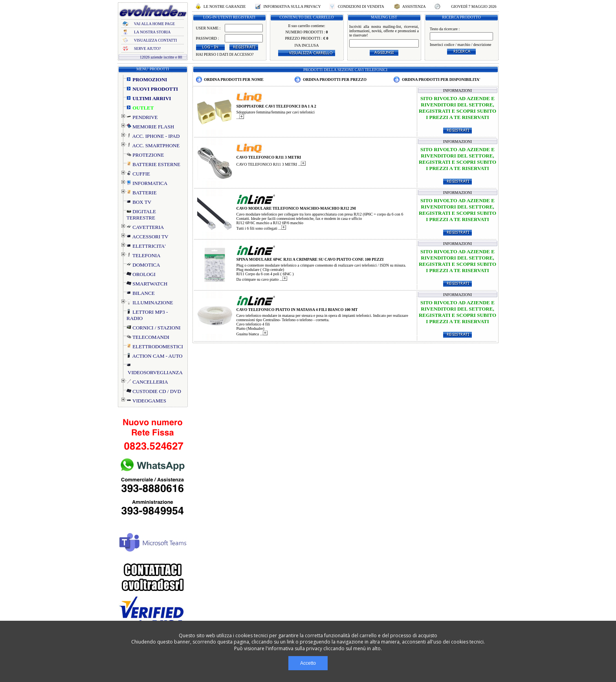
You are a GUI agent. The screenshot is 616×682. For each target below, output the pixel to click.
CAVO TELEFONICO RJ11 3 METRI (269, 157)
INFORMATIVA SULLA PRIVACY (292, 6)
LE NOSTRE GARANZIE (225, 6)
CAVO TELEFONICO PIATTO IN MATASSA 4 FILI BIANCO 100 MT (297, 310)
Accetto (308, 663)
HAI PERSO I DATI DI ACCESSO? (225, 54)
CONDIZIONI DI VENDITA (361, 6)
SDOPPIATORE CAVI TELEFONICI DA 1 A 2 (276, 106)
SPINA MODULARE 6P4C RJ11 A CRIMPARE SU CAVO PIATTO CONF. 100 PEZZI (310, 259)
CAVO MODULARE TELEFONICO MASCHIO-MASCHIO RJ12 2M (296, 208)
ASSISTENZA (414, 6)
